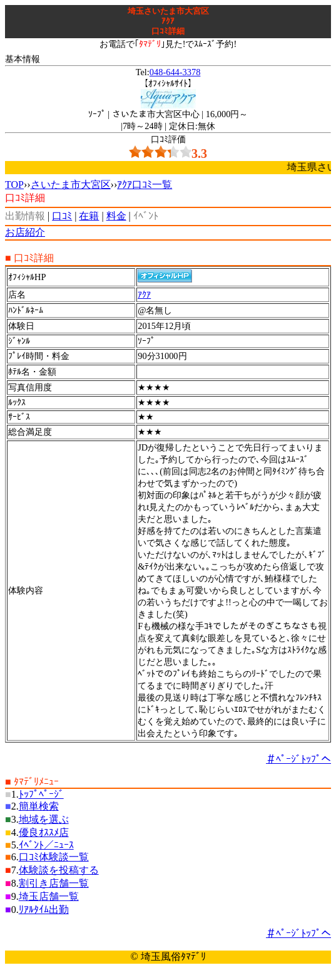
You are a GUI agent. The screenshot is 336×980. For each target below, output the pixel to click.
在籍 (89, 216)
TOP (14, 185)
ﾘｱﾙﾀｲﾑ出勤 (44, 910)
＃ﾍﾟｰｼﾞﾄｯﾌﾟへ (298, 759)
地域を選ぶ (44, 819)
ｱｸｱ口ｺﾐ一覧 (145, 185)
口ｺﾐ (62, 216)
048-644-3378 (175, 72)
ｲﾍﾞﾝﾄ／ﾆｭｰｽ (46, 845)
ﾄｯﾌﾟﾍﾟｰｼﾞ (41, 794)
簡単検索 (39, 806)
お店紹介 (25, 232)
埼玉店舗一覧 (49, 896)
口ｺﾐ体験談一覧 (54, 857)
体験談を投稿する (59, 870)
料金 (116, 216)
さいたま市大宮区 (71, 185)
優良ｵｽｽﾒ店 (44, 832)
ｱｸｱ (144, 295)
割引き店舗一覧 (54, 883)
